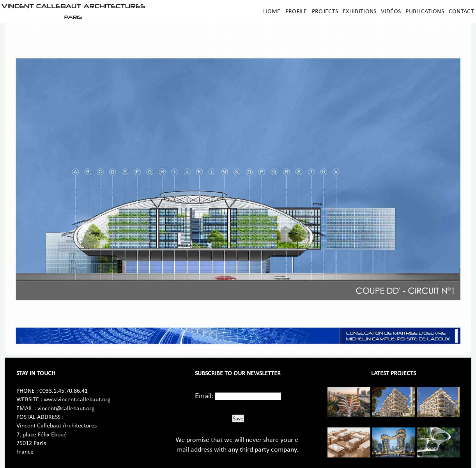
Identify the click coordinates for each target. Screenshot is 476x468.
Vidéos (391, 12)
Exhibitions (359, 12)
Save (238, 418)
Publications (425, 12)
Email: (204, 395)
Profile (296, 12)
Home (272, 12)
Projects (325, 12)
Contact (461, 12)
